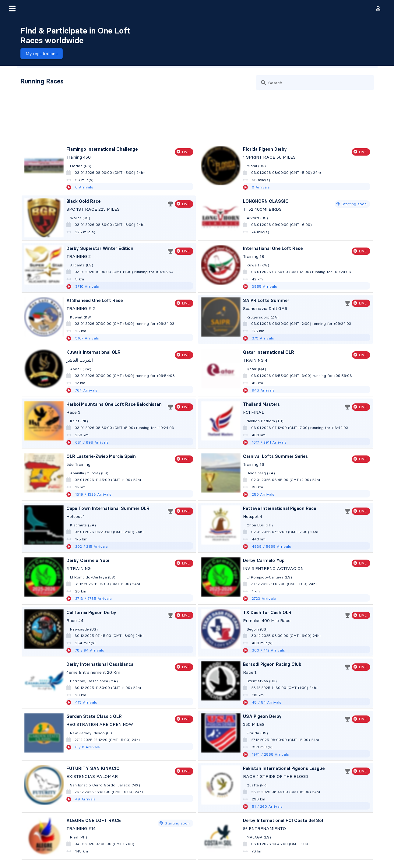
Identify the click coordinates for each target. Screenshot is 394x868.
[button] (12, 9)
